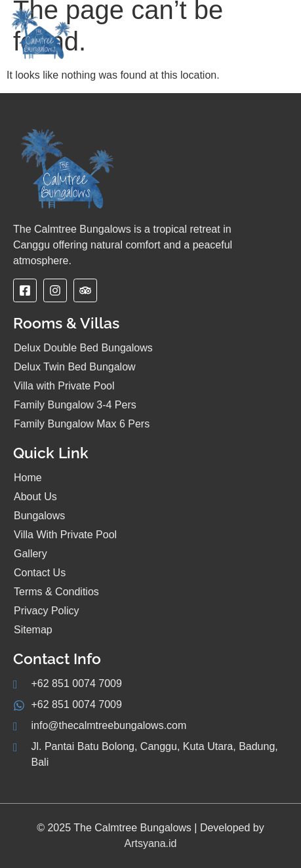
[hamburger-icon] (274, 40)
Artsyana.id (150, 843)
